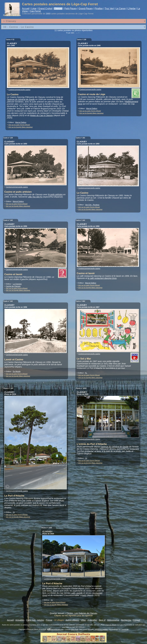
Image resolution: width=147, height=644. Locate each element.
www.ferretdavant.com (55, 629)
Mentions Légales (101, 629)
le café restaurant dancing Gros (102, 278)
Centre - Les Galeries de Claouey (82, 613)
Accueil (26, 9)
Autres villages (72, 620)
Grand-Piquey (86, 9)
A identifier (92, 620)
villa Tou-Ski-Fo (35, 197)
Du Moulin (17, 371)
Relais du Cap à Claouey (42, 115)
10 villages (59, 620)
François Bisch (111, 625)
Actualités (20, 620)
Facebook (125, 629)
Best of (102, 620)
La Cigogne (17, 284)
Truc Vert (109, 9)
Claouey (58, 9)
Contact (136, 620)
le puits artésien (55, 194)
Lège (34, 9)
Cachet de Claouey (13, 286)
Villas (83, 620)
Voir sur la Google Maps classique (20, 127)
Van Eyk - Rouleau (92, 205)
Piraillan (99, 9)
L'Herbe (132, 9)
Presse (49, 620)
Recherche (126, 620)
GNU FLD (74, 629)
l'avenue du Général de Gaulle (21, 99)
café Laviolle (77, 593)
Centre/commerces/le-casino (19, 90)
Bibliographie (113, 620)
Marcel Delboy (21, 122)
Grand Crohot (45, 9)
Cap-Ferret (35, 11)
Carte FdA (31, 620)
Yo (14, 512)
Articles (41, 620)
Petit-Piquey (70, 9)
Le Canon (121, 9)
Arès (9, 115)
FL (86, 373)
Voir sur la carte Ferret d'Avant (19, 125)
